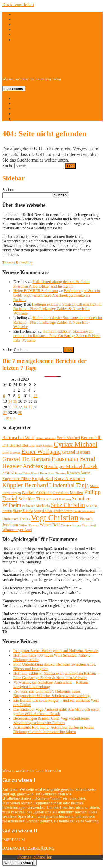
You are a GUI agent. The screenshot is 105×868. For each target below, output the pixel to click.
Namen (20, 108)
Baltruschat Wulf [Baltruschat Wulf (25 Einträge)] (18, 438)
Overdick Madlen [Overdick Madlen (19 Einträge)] (68, 492)
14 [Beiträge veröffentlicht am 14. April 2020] (10, 401)
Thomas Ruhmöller (17, 263)
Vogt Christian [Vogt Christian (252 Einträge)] (55, 518)
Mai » (11, 418)
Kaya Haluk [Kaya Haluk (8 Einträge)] (23, 473)
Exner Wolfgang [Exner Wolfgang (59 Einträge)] (41, 452)
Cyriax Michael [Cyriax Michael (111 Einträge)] (76, 444)
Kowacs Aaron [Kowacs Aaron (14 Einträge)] (79, 473)
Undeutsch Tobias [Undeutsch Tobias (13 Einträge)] (16, 519)
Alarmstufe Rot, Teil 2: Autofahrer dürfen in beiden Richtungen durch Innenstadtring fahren (54, 730)
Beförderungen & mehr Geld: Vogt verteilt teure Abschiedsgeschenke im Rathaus (57, 295)
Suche (8, 166)
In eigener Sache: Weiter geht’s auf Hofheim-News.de (56, 651)
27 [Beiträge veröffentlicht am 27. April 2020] (5, 413)
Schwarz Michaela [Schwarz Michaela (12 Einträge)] (36, 506)
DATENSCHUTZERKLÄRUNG (28, 848)
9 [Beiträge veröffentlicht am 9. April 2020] (19, 396)
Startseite (22, 98)
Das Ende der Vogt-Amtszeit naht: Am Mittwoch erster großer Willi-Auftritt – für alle (57, 712)
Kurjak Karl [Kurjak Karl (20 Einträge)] (43, 479)
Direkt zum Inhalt (18, 5)
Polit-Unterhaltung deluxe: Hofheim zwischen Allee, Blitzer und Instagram (51, 284)
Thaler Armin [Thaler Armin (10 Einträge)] (63, 511)
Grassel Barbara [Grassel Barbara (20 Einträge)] (76, 452)
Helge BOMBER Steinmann (36, 291)
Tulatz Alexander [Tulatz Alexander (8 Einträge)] (84, 511)
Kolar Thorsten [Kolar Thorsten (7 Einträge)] (57, 473)
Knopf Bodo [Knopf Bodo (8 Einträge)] (39, 473)
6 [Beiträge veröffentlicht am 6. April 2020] (4, 396)
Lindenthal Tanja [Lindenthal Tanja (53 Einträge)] (69, 485)
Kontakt (21, 119)
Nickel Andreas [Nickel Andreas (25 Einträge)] (37, 492)
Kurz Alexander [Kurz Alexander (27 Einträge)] (70, 478)
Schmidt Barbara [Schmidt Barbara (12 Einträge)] (58, 499)
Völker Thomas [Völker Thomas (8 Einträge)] (29, 525)
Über (18, 103)
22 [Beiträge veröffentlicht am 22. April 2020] (15, 407)
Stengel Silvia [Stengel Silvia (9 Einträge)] (43, 511)
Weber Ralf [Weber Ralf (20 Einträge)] (50, 525)
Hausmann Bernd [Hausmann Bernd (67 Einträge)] (73, 459)
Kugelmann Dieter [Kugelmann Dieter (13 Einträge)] (17, 479)
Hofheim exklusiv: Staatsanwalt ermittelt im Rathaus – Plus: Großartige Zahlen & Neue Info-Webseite (58, 309)
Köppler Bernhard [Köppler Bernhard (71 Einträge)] (25, 485)
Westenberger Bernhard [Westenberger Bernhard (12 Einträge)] (78, 525)
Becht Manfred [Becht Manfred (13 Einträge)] (68, 438)
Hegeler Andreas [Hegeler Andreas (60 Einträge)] (23, 466)
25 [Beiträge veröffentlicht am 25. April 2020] (30, 407)
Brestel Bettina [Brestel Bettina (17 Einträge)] (22, 445)
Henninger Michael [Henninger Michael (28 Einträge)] (63, 466)
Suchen (8, 190)
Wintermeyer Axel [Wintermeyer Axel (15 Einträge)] (17, 530)
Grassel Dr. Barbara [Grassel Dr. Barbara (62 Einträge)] (26, 459)
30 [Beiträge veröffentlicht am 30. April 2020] (20, 413)
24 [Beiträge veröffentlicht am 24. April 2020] (25, 407)
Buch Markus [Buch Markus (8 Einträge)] (44, 446)
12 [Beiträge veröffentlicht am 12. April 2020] (35, 396)
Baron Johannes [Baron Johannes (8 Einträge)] (46, 438)
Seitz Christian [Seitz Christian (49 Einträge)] (68, 505)
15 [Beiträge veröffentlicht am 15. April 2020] (15, 401)
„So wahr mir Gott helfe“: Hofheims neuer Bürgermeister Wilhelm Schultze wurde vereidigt (52, 694)
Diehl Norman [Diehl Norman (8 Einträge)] (11, 453)
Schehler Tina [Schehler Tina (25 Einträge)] (32, 499)
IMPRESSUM (14, 840)
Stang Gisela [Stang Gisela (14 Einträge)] (23, 511)
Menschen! (23, 114)
